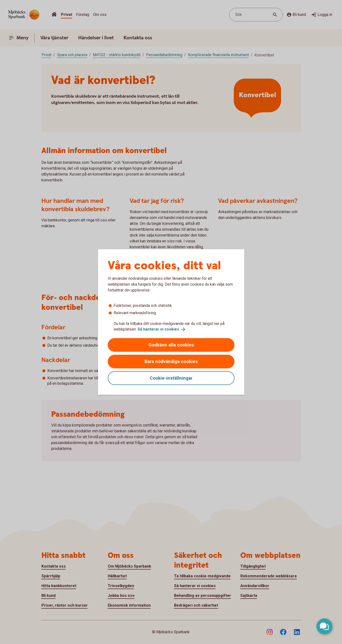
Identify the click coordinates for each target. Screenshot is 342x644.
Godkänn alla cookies (171, 345)
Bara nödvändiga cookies (171, 361)
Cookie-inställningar (171, 378)
